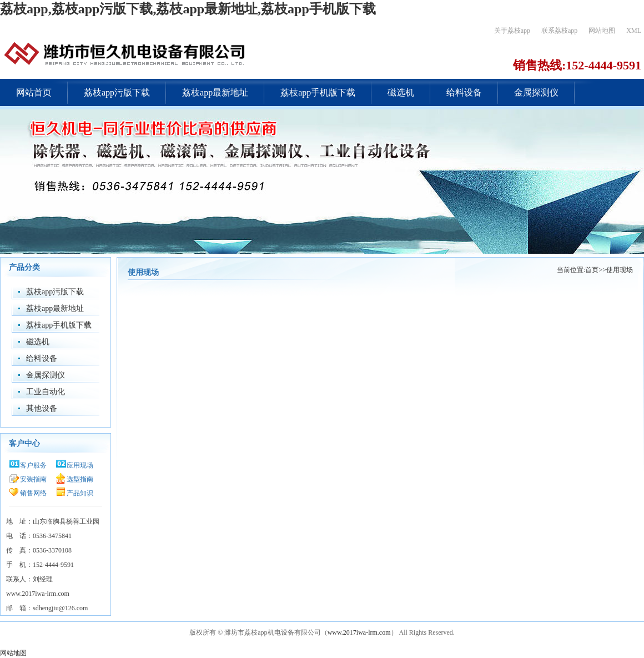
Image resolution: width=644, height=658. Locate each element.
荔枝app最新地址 (215, 92)
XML (634, 31)
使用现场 (620, 270)
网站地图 (602, 31)
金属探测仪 (536, 92)
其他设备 (42, 408)
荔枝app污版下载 (117, 92)
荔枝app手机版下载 (318, 92)
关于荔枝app (512, 31)
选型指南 (80, 479)
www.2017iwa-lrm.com (359, 632)
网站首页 (34, 92)
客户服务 (33, 465)
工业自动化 (46, 392)
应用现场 (80, 465)
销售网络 (33, 493)
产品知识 (80, 493)
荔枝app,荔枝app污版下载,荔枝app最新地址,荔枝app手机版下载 (188, 9)
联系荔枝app (559, 31)
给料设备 (464, 92)
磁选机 (401, 92)
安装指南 (33, 479)
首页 (592, 270)
